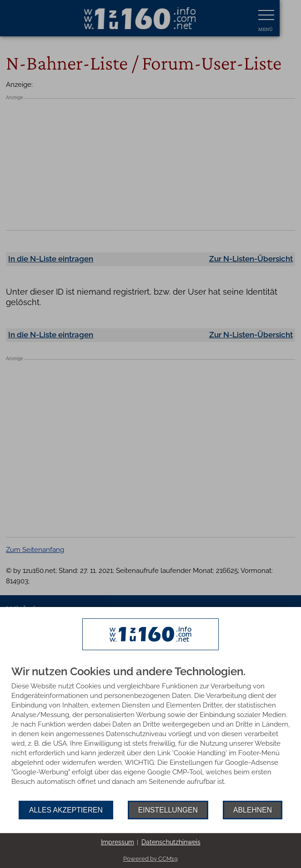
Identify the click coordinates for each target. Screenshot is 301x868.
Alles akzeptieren (66, 810)
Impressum (118, 842)
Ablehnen (253, 810)
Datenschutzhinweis (171, 842)
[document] (150, 733)
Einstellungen (168, 810)
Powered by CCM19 (150, 859)
